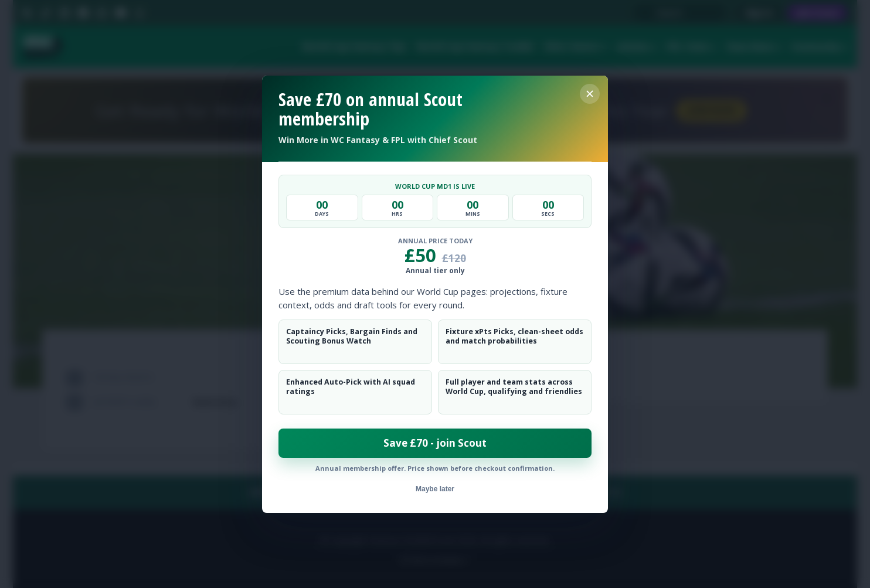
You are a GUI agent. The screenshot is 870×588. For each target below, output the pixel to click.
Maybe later (435, 489)
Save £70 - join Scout (435, 443)
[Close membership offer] (590, 94)
